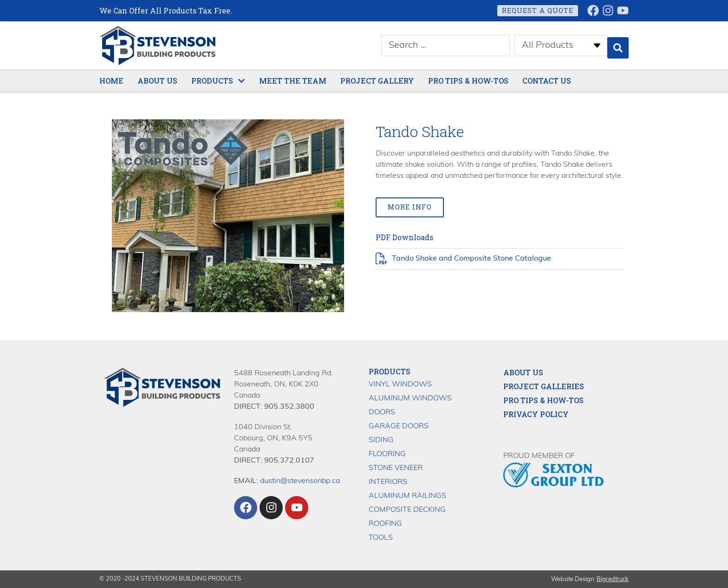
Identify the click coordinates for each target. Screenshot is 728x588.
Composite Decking (407, 510)
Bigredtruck (613, 579)
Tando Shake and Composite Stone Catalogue (471, 259)
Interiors (388, 482)
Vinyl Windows (400, 384)
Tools (381, 537)
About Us (523, 372)
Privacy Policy (536, 414)
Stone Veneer (396, 468)
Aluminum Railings (407, 496)
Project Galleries (544, 386)
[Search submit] (618, 46)
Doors (382, 412)
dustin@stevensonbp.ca (300, 481)
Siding (381, 440)
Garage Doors (399, 426)
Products (390, 371)
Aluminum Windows (410, 398)
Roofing (385, 523)
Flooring (387, 454)
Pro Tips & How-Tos (543, 400)
